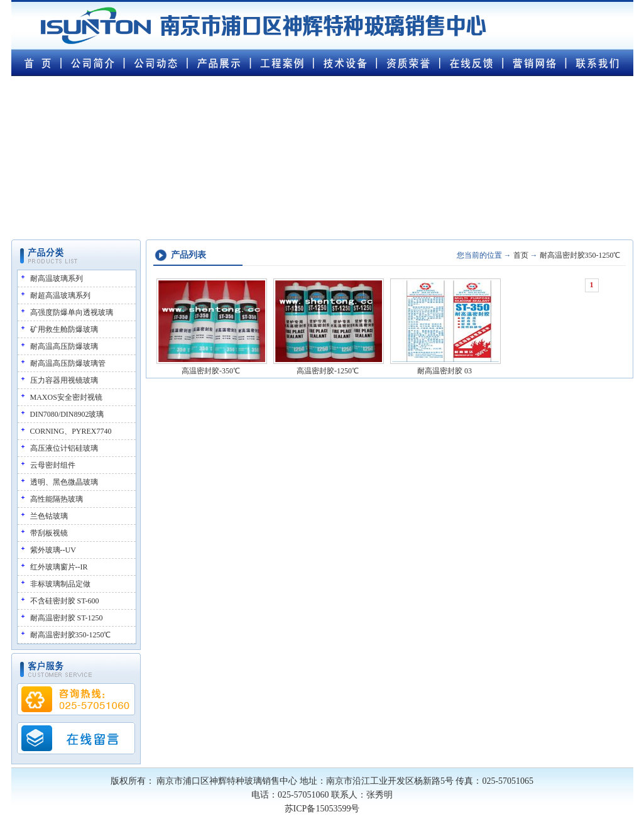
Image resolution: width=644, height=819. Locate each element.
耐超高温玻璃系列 (60, 295)
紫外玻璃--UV (53, 550)
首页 (521, 255)
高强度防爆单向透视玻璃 (72, 312)
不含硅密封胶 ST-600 (65, 601)
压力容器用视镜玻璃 (64, 380)
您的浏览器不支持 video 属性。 (322, 152)
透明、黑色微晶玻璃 (64, 482)
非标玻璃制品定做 (60, 584)
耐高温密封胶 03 (445, 371)
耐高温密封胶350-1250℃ (71, 635)
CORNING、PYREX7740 (71, 431)
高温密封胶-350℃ (211, 371)
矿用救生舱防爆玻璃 (64, 329)
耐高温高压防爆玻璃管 (68, 363)
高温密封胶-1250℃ (328, 371)
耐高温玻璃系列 (57, 278)
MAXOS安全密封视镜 (66, 397)
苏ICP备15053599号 (322, 809)
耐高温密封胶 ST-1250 (67, 618)
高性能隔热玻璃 (57, 499)
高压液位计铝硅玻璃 (64, 448)
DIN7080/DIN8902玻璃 (67, 414)
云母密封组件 (53, 465)
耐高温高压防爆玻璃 (64, 346)
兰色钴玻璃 (49, 516)
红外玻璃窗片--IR (59, 567)
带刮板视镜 (49, 533)
